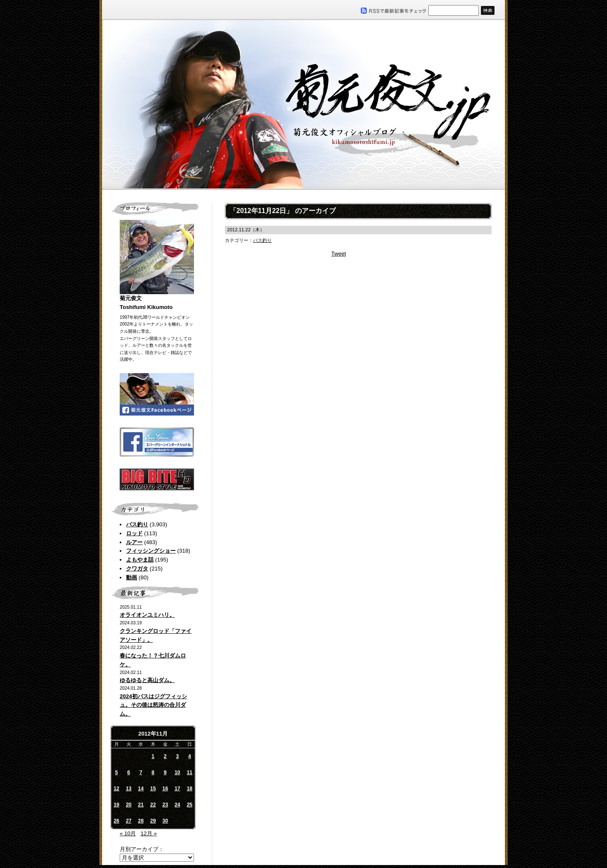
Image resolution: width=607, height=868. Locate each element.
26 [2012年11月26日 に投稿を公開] (117, 821)
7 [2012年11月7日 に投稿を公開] (141, 772)
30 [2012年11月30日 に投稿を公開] (165, 821)
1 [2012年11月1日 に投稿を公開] (153, 756)
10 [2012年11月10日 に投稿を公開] (177, 772)
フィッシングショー (151, 551)
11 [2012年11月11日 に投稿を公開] (190, 772)
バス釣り (137, 524)
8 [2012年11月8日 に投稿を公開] (153, 772)
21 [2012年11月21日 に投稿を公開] (141, 805)
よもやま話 (140, 560)
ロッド (134, 533)
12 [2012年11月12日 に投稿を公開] (117, 789)
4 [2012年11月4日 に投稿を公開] (190, 756)
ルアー (134, 542)
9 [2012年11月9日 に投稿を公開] (165, 772)
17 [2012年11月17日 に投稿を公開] (177, 789)
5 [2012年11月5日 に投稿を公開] (117, 772)
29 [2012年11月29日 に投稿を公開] (153, 821)
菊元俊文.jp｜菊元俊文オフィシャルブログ (303, 105)
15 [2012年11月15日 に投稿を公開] (153, 789)
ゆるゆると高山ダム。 (147, 680)
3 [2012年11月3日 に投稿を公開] (178, 756)
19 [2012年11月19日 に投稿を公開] (117, 805)
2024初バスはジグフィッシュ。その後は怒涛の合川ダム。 (153, 705)
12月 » (149, 833)
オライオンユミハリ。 (147, 615)
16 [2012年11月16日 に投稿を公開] (165, 789)
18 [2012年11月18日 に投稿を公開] (190, 789)
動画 (132, 577)
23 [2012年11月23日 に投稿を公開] (165, 805)
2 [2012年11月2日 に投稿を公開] (165, 756)
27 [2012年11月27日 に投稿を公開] (128, 821)
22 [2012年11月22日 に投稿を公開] (153, 805)
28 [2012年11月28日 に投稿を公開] (141, 821)
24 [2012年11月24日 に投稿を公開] (177, 805)
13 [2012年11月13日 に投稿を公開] (128, 789)
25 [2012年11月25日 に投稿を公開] (190, 805)
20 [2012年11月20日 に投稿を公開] (128, 805)
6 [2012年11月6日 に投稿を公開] (129, 772)
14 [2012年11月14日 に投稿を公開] (141, 789)
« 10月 (128, 833)
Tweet (339, 254)
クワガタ (137, 569)
